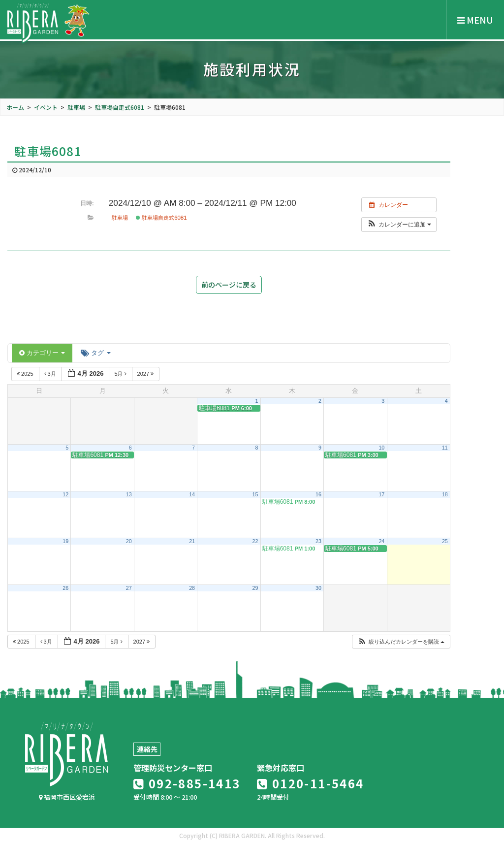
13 (129, 494)
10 (381, 448)
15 (255, 494)
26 (65, 588)
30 (318, 588)
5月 (121, 374)
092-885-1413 (187, 783)
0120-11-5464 (311, 783)
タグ (95, 353)
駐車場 (120, 218)
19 (65, 541)
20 (129, 541)
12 (65, 494)
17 (381, 494)
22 (255, 541)
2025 (26, 374)
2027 (146, 374)
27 (129, 588)
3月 (51, 374)
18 (445, 494)
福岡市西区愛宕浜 (67, 797)
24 (381, 541)
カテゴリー (42, 353)
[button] (399, 225)
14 (192, 494)
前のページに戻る (229, 285)
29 (255, 588)
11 (445, 448)
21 (192, 541)
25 (445, 541)
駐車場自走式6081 (161, 218)
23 (318, 541)
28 (192, 588)
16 (318, 494)
